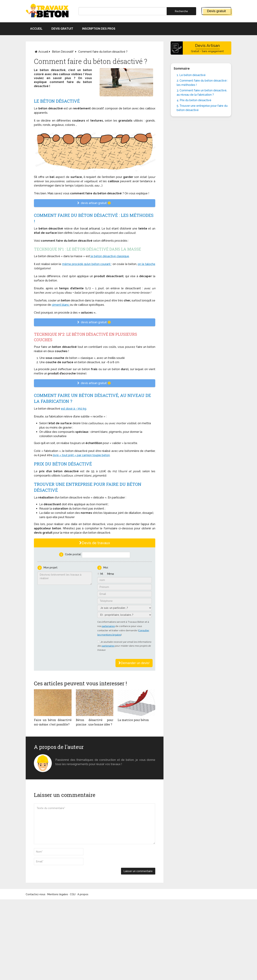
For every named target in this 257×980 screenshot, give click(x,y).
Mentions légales (58, 894)
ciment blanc (61, 305)
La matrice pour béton (133, 720)
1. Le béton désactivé (191, 75)
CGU (73, 894)
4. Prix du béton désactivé (194, 100)
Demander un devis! (134, 663)
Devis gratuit (216, 11)
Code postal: (73, 554)
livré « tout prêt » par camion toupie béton (81, 455)
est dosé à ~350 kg (74, 409)
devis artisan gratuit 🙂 (95, 203)
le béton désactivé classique (109, 256)
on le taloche (146, 264)
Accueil (36, 29)
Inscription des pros (99, 29)
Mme (111, 574)
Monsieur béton (67, 756)
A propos (83, 894)
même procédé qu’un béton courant (87, 264)
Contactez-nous (36, 894)
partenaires (108, 626)
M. (102, 574)
